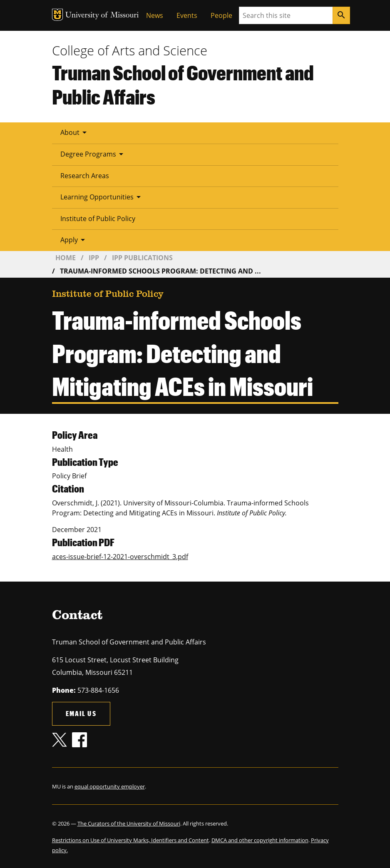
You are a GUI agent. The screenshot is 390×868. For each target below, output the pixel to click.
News (155, 15)
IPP (94, 258)
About (75, 132)
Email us (81, 713)
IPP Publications (142, 258)
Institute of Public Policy (98, 219)
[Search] (341, 15)
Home (66, 258)
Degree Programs (93, 154)
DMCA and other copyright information (260, 840)
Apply (74, 240)
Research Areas (85, 176)
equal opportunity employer (110, 786)
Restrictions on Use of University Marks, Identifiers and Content (130, 840)
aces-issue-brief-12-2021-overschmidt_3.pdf (120, 557)
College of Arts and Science (130, 50)
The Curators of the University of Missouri (129, 823)
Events (187, 15)
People (221, 15)
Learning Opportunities (102, 197)
